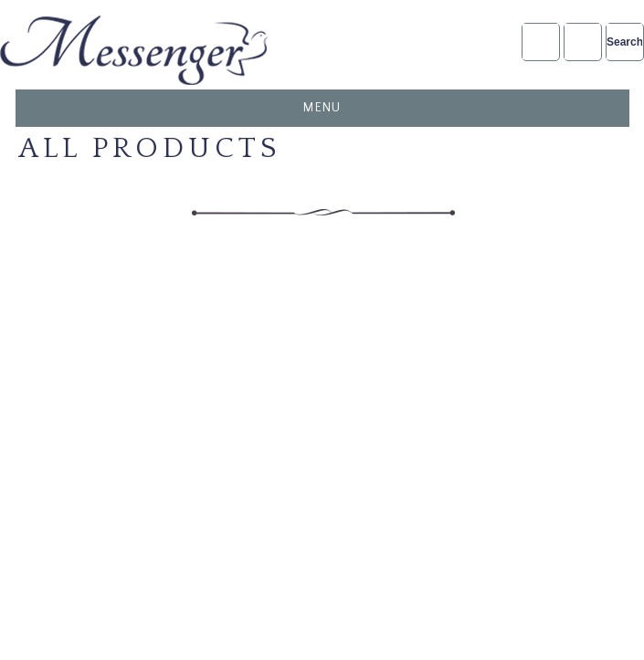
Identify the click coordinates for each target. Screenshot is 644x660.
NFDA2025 (582, 42)
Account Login (540, 42)
